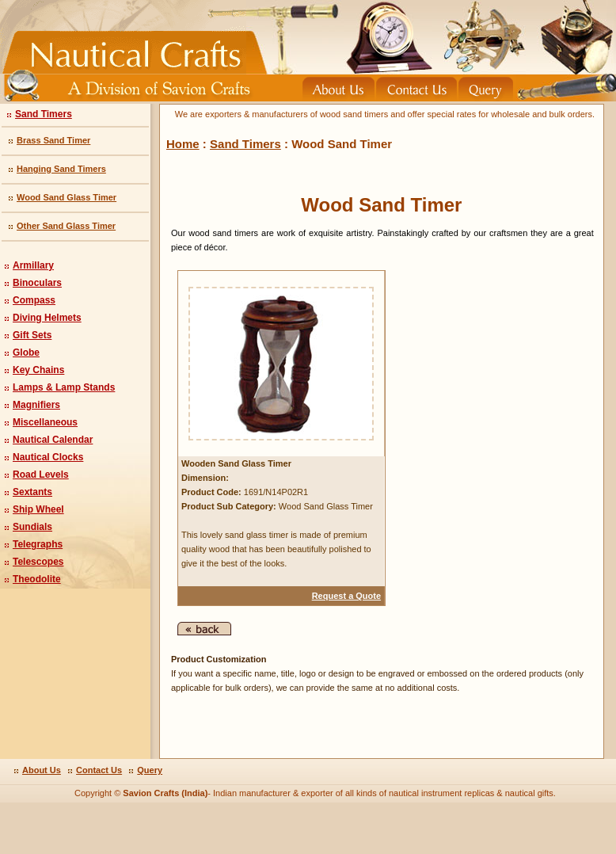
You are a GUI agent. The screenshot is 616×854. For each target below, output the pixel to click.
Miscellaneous (45, 422)
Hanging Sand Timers (61, 169)
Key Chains (38, 370)
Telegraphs (38, 544)
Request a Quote (346, 596)
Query (150, 770)
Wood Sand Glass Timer (67, 197)
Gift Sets (32, 335)
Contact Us (99, 770)
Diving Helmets (47, 318)
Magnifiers (36, 405)
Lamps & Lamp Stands (64, 387)
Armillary (33, 265)
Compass (34, 300)
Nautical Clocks (48, 457)
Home (183, 144)
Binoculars (37, 283)
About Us (42, 770)
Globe (26, 353)
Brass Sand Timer (53, 140)
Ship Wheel (38, 509)
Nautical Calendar (53, 440)
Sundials (32, 527)
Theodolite (37, 579)
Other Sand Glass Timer (66, 226)
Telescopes (38, 562)
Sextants (32, 492)
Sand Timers (44, 114)
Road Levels (41, 475)
